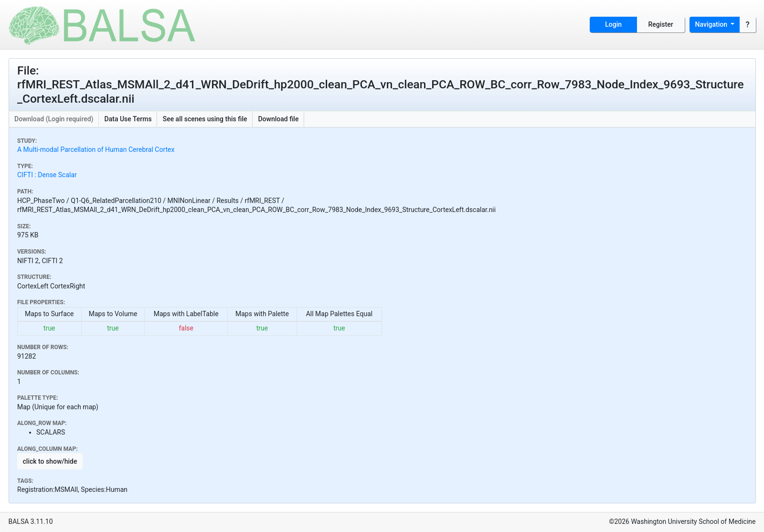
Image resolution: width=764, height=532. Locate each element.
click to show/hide (50, 461)
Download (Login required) (54, 119)
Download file (278, 119)
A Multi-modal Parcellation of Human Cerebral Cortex (96, 149)
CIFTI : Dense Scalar (47, 175)
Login (613, 24)
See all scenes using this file (205, 119)
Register (661, 24)
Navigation (712, 24)
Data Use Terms (128, 119)
